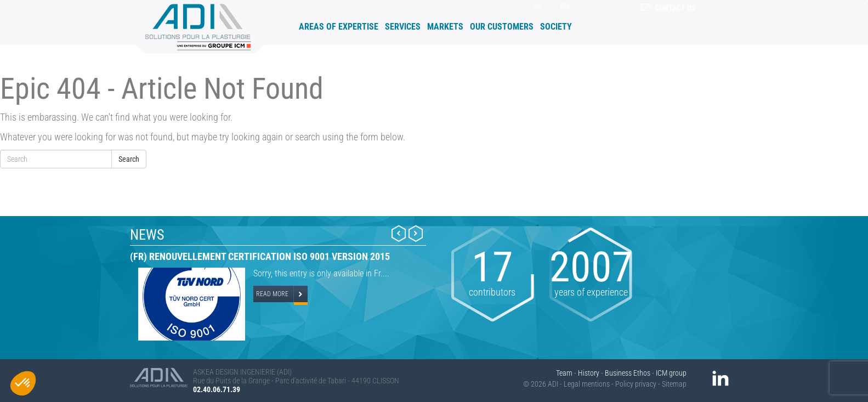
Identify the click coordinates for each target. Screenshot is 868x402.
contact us (668, 8)
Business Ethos (628, 373)
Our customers (502, 27)
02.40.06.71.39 (217, 389)
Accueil (291, 26)
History (589, 373)
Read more (272, 294)
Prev (399, 233)
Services (403, 27)
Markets (445, 27)
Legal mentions (587, 384)
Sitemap (674, 384)
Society (556, 27)
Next (416, 233)
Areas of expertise (339, 27)
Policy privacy (636, 384)
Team (564, 373)
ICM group (671, 373)
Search (129, 159)
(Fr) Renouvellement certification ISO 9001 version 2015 (260, 256)
